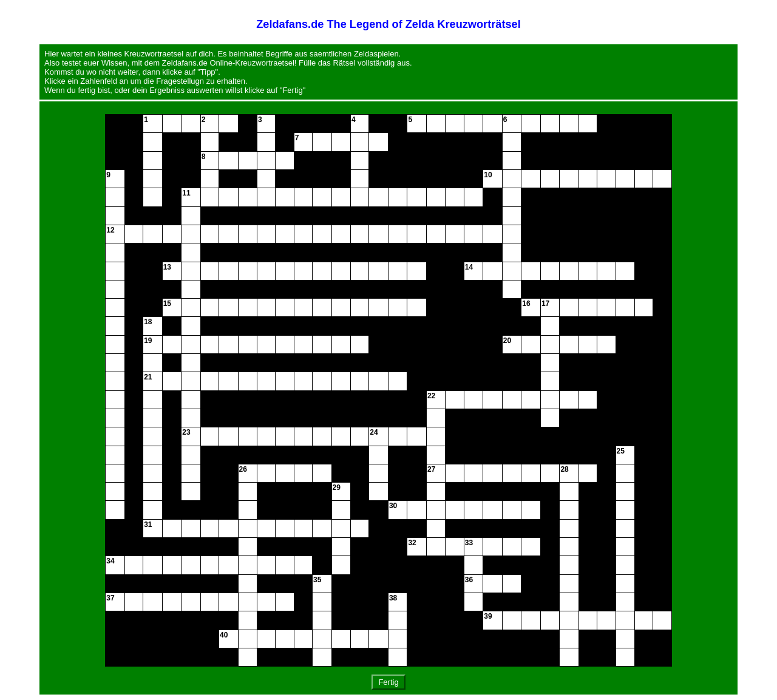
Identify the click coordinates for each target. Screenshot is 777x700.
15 (167, 304)
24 (374, 432)
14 (469, 267)
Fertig (388, 682)
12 (110, 230)
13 (167, 267)
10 (488, 175)
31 (148, 525)
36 (469, 580)
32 (412, 543)
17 (545, 304)
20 (507, 341)
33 (469, 543)
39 (488, 616)
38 (393, 598)
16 (526, 304)
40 (224, 635)
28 (564, 469)
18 (148, 322)
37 (110, 598)
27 (431, 469)
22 (431, 396)
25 (621, 451)
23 (186, 432)
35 (317, 580)
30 (393, 506)
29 (337, 488)
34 (110, 561)
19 (148, 341)
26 (243, 469)
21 (148, 377)
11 (186, 193)
